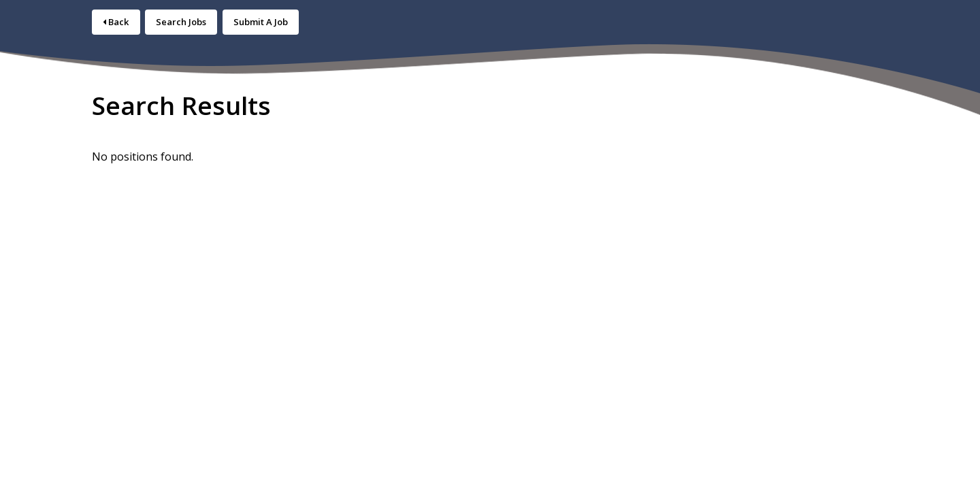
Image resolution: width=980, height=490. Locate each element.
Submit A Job (261, 22)
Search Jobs (181, 22)
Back (116, 22)
